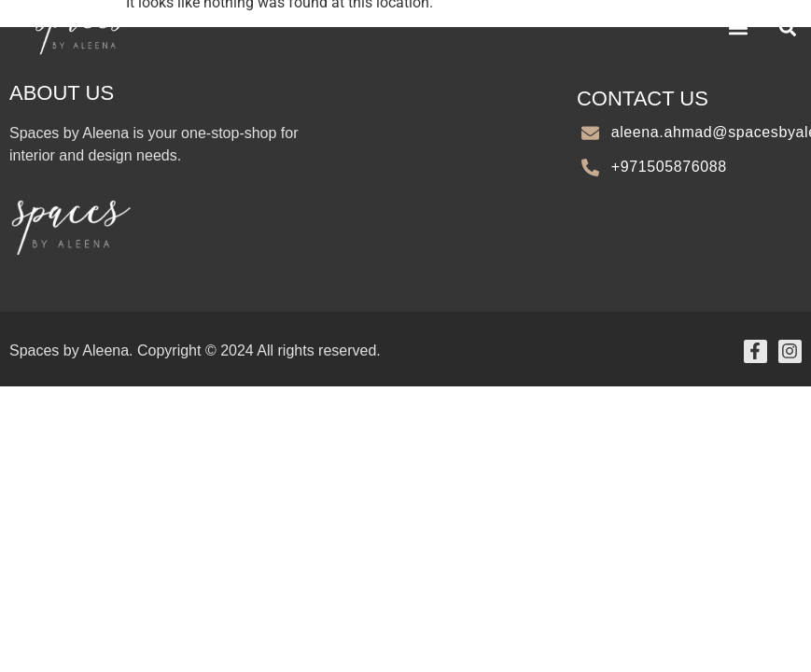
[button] (738, 28)
